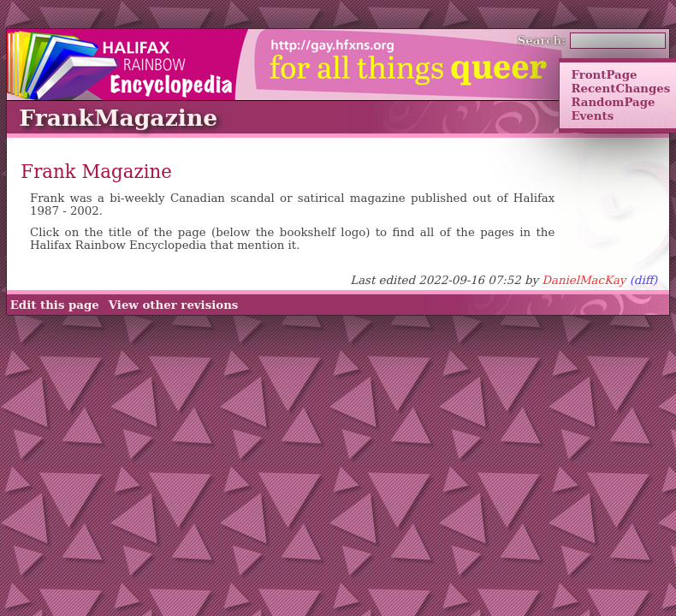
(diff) (644, 280)
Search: (542, 40)
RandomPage (613, 102)
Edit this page (55, 305)
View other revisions (174, 305)
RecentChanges (620, 88)
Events (592, 115)
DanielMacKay (584, 280)
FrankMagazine (118, 118)
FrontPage (604, 74)
